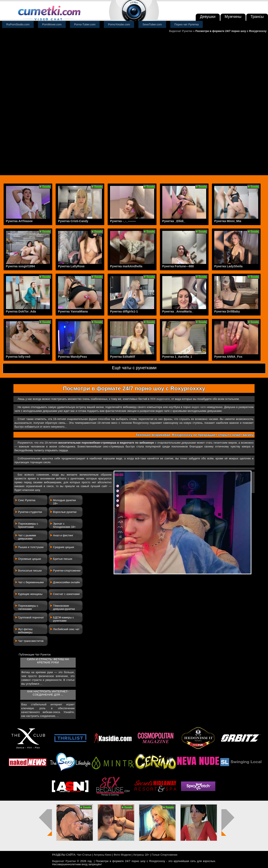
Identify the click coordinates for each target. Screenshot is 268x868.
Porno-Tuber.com (85, 24)
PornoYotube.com (119, 24)
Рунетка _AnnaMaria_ (178, 311)
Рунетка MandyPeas (72, 357)
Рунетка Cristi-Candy (73, 221)
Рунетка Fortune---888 (178, 266)
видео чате (199, 407)
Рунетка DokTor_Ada (21, 311)
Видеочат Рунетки (181, 31)
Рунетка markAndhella (126, 266)
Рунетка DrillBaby (227, 311)
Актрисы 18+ (141, 855)
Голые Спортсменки (165, 855)
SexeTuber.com (152, 24)
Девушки (208, 17)
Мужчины (233, 17)
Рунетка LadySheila (228, 266)
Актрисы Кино (103, 855)
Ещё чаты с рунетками (134, 368)
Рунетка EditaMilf (122, 357)
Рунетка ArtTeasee (19, 221)
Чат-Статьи (84, 855)
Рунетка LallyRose (71, 266)
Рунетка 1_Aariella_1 (177, 357)
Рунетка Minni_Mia (228, 221)
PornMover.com (52, 24)
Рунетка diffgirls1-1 (124, 311)
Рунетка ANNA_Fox (228, 357)
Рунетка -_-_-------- (123, 221)
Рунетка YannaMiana (73, 311)
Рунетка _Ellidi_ (174, 221)
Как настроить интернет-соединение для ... (48, 693)
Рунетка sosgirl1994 (20, 266)
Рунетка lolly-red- (19, 357)
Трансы (257, 17)
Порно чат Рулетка (187, 24)
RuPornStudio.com (18, 24)
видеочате (163, 399)
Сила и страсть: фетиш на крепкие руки (48, 661)
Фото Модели (122, 855)
